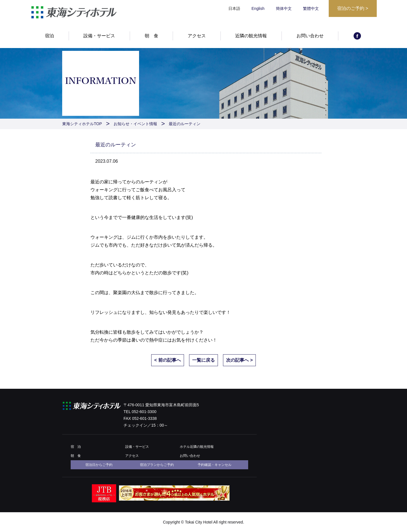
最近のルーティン (185, 124)
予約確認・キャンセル (215, 465)
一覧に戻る (203, 360)
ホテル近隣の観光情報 (197, 447)
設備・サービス (99, 36)
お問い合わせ (310, 36)
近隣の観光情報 (251, 36)
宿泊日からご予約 (99, 465)
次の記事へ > (239, 360)
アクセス (197, 36)
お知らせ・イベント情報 (135, 124)
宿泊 (49, 36)
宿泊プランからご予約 (157, 465)
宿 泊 (76, 447)
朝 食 (151, 36)
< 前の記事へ (168, 360)
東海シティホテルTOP (82, 124)
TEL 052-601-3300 (140, 412)
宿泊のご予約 (353, 8)
